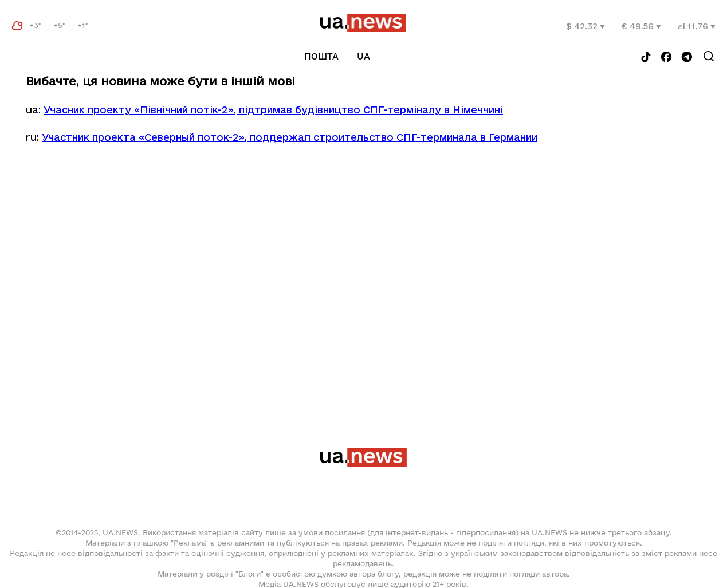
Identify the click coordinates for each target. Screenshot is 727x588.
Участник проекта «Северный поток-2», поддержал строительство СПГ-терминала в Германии (290, 137)
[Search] (709, 56)
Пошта (321, 56)
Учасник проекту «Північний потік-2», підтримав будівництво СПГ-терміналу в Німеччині (273, 110)
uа (364, 56)
